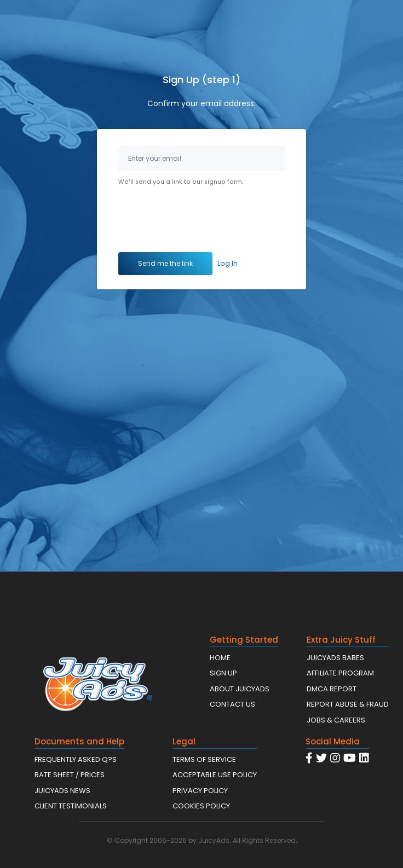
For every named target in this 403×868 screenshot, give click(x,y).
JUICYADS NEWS (62, 791)
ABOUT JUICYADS (240, 689)
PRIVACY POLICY (200, 791)
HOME (220, 658)
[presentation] (201, 221)
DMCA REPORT (332, 689)
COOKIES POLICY (201, 806)
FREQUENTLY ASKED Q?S (76, 759)
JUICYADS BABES (335, 658)
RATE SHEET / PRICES (70, 775)
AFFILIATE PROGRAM (340, 673)
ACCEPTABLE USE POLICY (215, 775)
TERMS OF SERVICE (204, 759)
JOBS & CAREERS (336, 720)
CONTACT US (232, 704)
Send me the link (165, 263)
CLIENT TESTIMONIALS (71, 806)
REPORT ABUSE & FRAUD (348, 704)
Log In (228, 263)
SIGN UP (223, 673)
